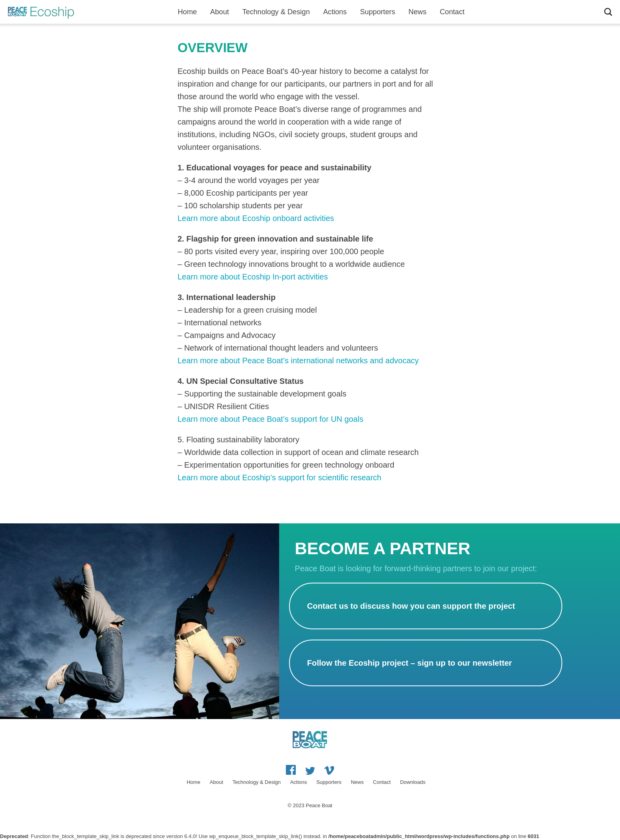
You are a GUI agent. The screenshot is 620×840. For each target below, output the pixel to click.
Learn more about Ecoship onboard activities (256, 218)
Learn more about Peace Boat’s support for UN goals (270, 419)
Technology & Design (276, 12)
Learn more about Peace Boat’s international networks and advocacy (298, 361)
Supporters (377, 12)
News (417, 12)
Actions (335, 12)
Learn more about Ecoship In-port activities (253, 277)
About (220, 12)
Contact (452, 12)
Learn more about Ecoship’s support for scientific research (279, 478)
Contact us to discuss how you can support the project (411, 606)
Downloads (413, 782)
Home (187, 12)
